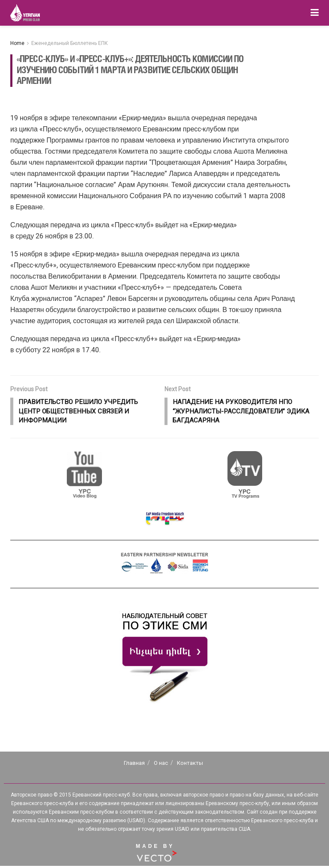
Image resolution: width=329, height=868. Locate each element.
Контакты (190, 765)
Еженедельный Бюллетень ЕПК (70, 43)
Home (17, 43)
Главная (134, 765)
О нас (161, 765)
